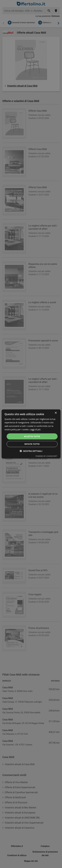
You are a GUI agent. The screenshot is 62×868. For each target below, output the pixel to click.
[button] (31, 451)
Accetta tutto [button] (32, 436)
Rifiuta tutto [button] (32, 444)
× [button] (56, 413)
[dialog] (31, 434)
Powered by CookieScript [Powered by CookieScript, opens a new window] (46, 456)
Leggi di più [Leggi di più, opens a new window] (35, 429)
